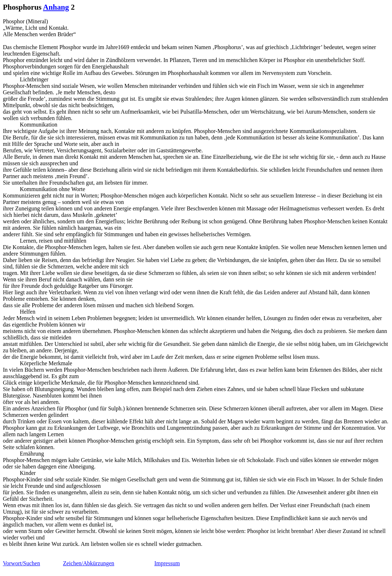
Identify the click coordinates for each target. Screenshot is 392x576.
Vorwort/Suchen (21, 563)
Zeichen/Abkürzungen (89, 563)
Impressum (167, 563)
